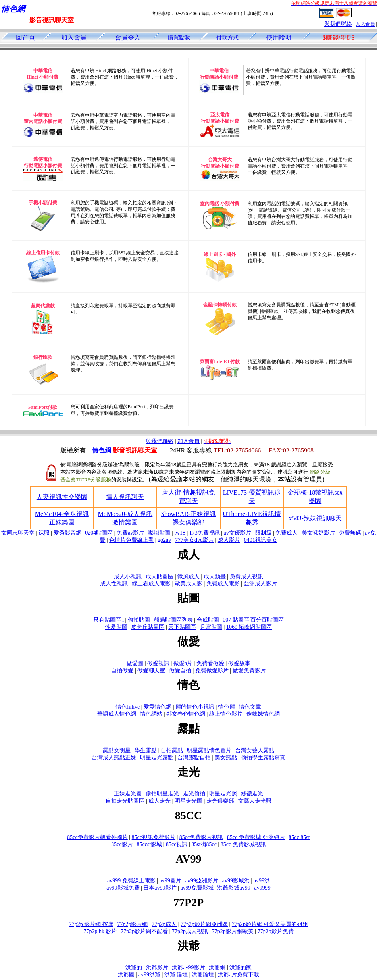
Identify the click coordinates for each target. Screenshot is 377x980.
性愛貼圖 (116, 627)
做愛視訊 (158, 663)
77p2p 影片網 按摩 (91, 924)
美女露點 (226, 758)
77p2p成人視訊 (190, 931)
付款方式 (227, 38)
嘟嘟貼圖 (159, 533)
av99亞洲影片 (202, 881)
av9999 (262, 888)
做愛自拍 (180, 671)
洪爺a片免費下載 (239, 975)
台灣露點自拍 (194, 758)
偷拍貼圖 (139, 620)
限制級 (264, 533)
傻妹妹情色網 (263, 714)
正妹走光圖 (128, 794)
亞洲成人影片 (260, 584)
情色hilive (128, 707)
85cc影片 (122, 844)
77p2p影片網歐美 (233, 931)
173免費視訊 (205, 533)
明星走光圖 (188, 801)
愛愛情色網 (158, 707)
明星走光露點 (157, 758)
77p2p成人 (164, 924)
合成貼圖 (208, 620)
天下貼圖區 (182, 627)
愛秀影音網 (67, 533)
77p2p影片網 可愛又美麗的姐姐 (270, 924)
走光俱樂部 (220, 801)
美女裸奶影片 (318, 533)
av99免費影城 (197, 888)
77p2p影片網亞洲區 (204, 924)
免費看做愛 (210, 663)
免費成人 (287, 533)
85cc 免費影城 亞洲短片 (256, 837)
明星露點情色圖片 (209, 750)
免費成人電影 (223, 584)
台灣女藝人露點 (255, 750)
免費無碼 (350, 533)
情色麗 (227, 707)
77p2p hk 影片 (100, 931)
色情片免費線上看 (131, 540)
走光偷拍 (194, 794)
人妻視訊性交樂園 (62, 497)
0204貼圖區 (99, 533)
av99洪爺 (149, 975)
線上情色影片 (226, 714)
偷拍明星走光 (162, 794)
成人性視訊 (114, 584)
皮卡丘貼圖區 (148, 627)
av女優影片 (238, 533)
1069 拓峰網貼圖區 (249, 627)
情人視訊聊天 (125, 497)
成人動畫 (215, 577)
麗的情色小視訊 (195, 707)
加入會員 (365, 24)
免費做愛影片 (212, 671)
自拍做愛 (122, 671)
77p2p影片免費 (276, 931)
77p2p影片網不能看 (144, 931)
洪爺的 (134, 967)
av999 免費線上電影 (131, 881)
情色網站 (151, 714)
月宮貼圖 (211, 627)
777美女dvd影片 (194, 540)
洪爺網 (217, 967)
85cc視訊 (177, 844)
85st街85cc (204, 844)
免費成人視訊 (246, 577)
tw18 (180, 533)
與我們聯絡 (338, 24)
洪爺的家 (240, 967)
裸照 (44, 533)
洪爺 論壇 (176, 975)
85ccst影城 (149, 844)
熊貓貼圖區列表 (173, 620)
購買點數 (179, 38)
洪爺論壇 (203, 975)
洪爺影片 (157, 967)
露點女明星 (117, 750)
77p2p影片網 (132, 924)
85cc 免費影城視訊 (243, 844)
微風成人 (188, 577)
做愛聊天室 (151, 671)
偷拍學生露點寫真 (263, 758)
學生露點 (146, 750)
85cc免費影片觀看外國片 (97, 837)
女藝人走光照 (255, 801)
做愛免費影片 (249, 671)
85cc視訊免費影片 (154, 837)
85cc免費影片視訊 (201, 837)
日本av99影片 (160, 888)
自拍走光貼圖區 (125, 801)
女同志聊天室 (18, 533)
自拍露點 (172, 750)
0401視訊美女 (261, 540)
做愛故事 (239, 663)
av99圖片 (170, 881)
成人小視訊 (128, 577)
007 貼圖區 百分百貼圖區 (253, 620)
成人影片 (229, 540)
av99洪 (262, 881)
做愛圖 (135, 663)
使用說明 (279, 38)
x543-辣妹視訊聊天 (315, 518)
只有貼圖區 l (109, 620)
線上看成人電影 (151, 584)
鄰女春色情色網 (186, 714)
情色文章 (250, 707)
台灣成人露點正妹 (114, 758)
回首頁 (25, 38)
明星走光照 (223, 794)
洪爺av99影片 (188, 967)
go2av (164, 540)
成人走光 (160, 801)
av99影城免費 (123, 888)
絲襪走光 (252, 794)
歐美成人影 (188, 584)
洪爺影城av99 (234, 888)
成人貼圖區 (160, 577)
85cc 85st (299, 837)
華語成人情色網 (117, 714)
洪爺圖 (126, 975)
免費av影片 (130, 533)
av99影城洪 (236, 881)
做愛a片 (183, 663)
